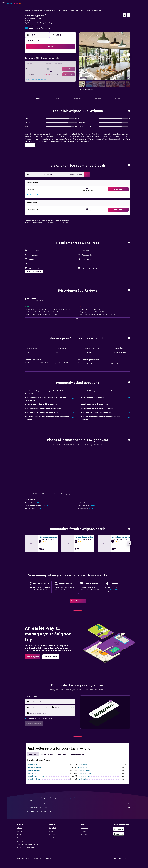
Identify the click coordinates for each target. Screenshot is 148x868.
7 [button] (51, 59)
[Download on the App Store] (119, 834)
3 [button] (66, 54)
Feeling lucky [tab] (62, 754)
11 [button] (71, 59)
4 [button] (71, 54)
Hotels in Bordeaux (84, 776)
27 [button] (46, 74)
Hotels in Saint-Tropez (35, 768)
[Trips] (4, 28)
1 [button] (56, 54)
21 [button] (51, 69)
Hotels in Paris (32, 765)
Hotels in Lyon (32, 773)
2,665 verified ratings (42, 28)
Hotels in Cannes (84, 768)
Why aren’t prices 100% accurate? (79, 811)
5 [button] (41, 59)
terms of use (51, 728)
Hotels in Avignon (86, 11)
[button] (4, 3)
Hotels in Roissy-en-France (37, 776)
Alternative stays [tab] (47, 754)
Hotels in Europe (39, 11)
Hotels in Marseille (34, 770)
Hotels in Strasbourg (85, 770)
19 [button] (41, 69)
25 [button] (71, 69)
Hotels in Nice (83, 765)
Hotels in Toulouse (34, 779)
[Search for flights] (4, 9)
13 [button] (46, 64)
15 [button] (56, 64)
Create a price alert (111, 590)
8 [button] (56, 59)
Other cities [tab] (33, 754)
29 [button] (56, 74)
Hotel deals (28, 11)
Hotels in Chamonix (84, 773)
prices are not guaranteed (70, 798)
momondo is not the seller (79, 804)
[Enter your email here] (52, 713)
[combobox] (52, 701)
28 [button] (51, 74)
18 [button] (71, 64)
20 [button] (46, 69)
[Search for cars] (4, 18)
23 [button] (61, 69)
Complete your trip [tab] (77, 754)
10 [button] (66, 59)
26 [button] (41, 74)
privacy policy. (62, 728)
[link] (78, 601)
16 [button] (61, 64)
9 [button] (61, 59)
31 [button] (66, 74)
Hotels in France (50, 11)
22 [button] (56, 69)
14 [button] (51, 64)
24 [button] (66, 69)
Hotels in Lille (82, 779)
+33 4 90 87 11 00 (31, 25)
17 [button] (66, 64)
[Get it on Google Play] (119, 829)
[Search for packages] (4, 23)
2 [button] (61, 54)
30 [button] (61, 74)
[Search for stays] (4, 14)
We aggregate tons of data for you (79, 808)
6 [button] (46, 59)
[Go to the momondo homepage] (14, 3)
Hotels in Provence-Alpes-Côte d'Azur (68, 11)
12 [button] (41, 64)
